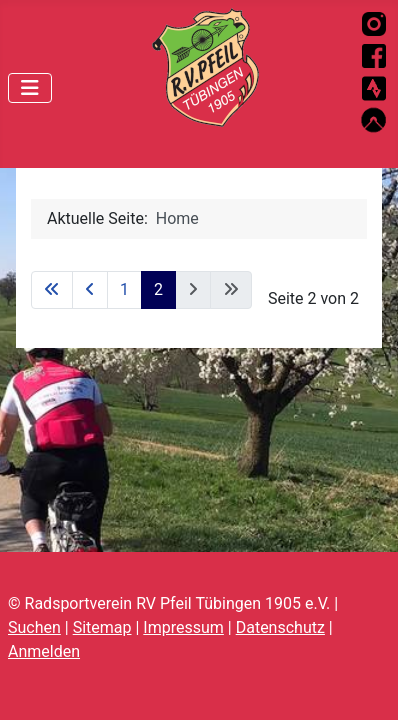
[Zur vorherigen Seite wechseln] (90, 290)
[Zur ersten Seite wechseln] (52, 290)
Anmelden (44, 651)
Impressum (183, 627)
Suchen (34, 627)
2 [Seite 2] (158, 289)
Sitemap (102, 627)
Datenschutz (280, 627)
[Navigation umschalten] (30, 88)
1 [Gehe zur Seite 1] (124, 289)
